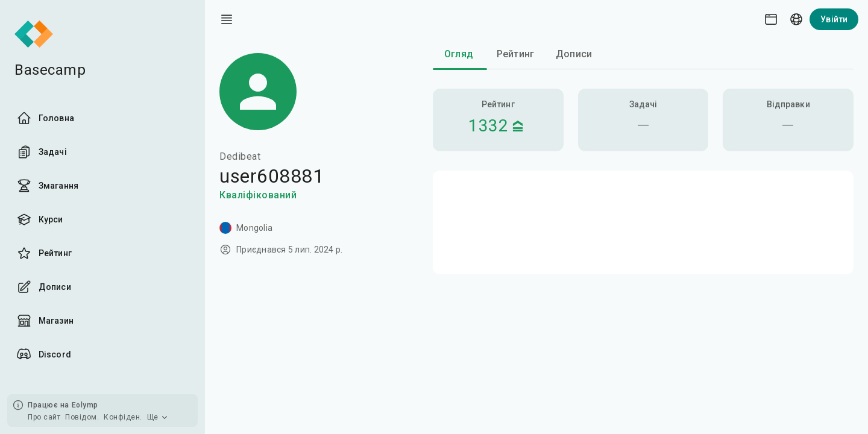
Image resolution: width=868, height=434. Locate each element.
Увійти (834, 19)
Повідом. (82, 417)
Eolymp (85, 405)
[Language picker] (796, 19)
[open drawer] (227, 19)
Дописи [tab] (574, 54)
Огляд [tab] (459, 54)
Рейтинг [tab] (515, 54)
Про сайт (44, 417)
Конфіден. (123, 417)
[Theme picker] (771, 19)
